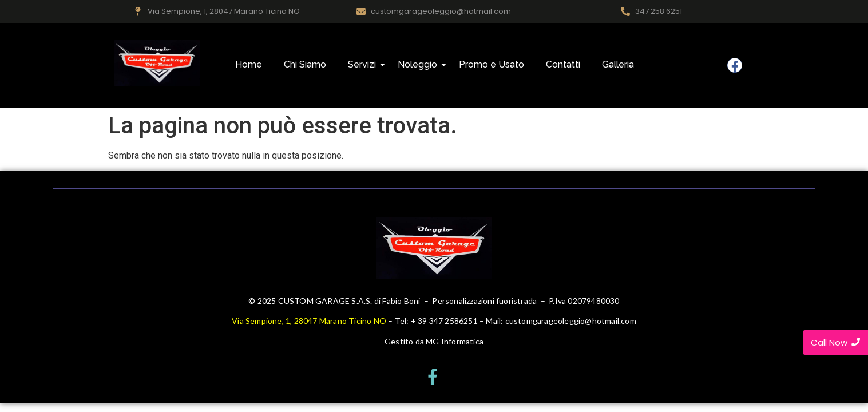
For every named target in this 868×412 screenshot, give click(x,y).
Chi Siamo (305, 64)
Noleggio (420, 64)
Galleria (618, 64)
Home (249, 64)
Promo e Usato (492, 64)
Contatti (563, 64)
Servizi (364, 64)
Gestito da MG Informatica (434, 341)
